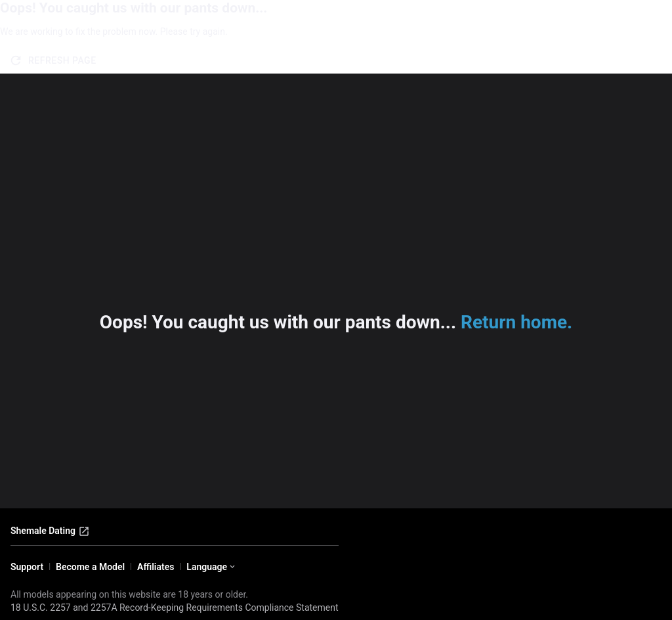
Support (27, 567)
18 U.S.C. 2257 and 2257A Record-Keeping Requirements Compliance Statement (175, 608)
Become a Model (90, 567)
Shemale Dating (50, 531)
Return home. (516, 322)
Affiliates (156, 567)
